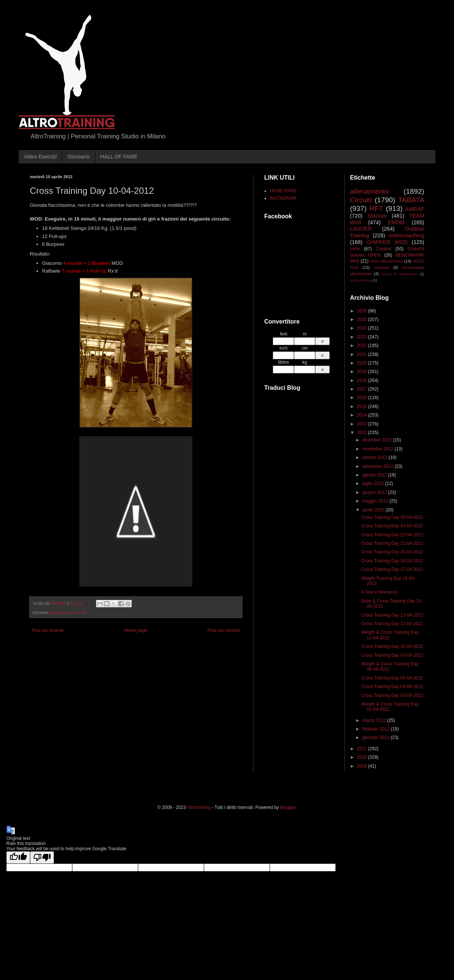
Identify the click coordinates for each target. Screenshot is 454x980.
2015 (362, 407)
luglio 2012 (373, 483)
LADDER (361, 229)
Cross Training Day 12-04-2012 (392, 624)
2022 (362, 346)
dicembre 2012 (378, 440)
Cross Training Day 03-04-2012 (392, 695)
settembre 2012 (378, 466)
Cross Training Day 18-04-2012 (392, 561)
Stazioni (377, 216)
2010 (362, 757)
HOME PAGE (283, 191)
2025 (362, 319)
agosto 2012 (375, 475)
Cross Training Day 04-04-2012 (392, 687)
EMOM (396, 222)
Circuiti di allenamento (399, 274)
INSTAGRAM (283, 198)
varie (355, 249)
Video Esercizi (40, 157)
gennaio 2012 (376, 738)
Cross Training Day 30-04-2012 (392, 517)
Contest (383, 249)
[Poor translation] (42, 857)
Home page (136, 630)
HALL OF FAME (119, 157)
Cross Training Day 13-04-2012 (392, 615)
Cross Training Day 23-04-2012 (392, 535)
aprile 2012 (374, 510)
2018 (362, 380)
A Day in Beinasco (379, 592)
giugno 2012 (375, 492)
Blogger (288, 807)
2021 (362, 354)
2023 (362, 337)
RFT (376, 208)
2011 (362, 749)
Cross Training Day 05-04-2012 (392, 678)
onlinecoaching (406, 235)
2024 (362, 328)
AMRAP (415, 209)
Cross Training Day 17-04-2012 (392, 569)
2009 (362, 766)
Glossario (78, 157)
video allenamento (386, 261)
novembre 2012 (378, 449)
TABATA (411, 200)
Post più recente (48, 630)
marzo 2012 (375, 720)
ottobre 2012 (375, 457)
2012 (362, 433)
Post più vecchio (224, 630)
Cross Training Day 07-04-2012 (392, 655)
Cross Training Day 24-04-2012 (392, 526)
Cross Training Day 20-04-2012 (392, 552)
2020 (362, 363)
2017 (362, 389)
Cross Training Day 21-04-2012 (392, 543)
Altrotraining (199, 807)
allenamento (60, 613)
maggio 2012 (376, 501)
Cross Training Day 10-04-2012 (392, 646)
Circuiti (80, 613)
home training (361, 280)
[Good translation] (18, 857)
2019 (362, 372)
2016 (362, 398)
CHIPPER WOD (387, 242)
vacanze (381, 267)
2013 (362, 424)
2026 (362, 311)
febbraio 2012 (376, 729)
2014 (362, 415)
